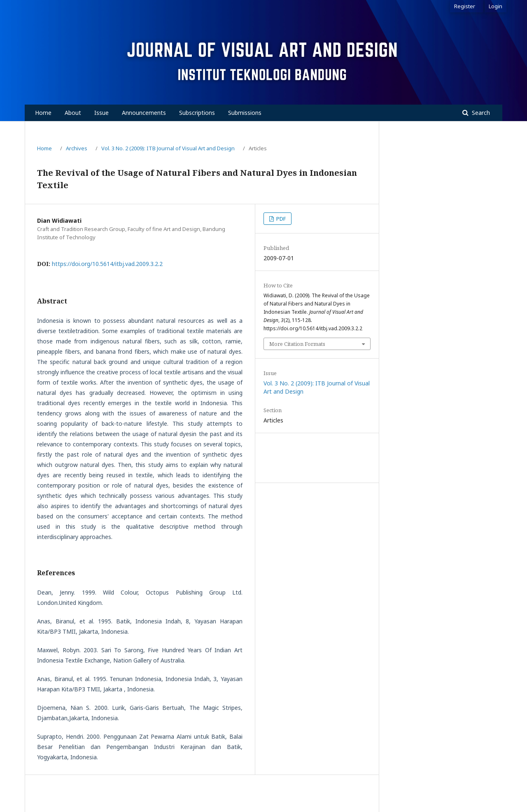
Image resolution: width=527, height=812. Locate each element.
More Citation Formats (297, 344)
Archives (77, 148)
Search (480, 113)
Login (496, 6)
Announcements (144, 113)
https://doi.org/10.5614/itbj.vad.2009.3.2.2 (107, 264)
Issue (101, 113)
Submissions (245, 113)
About (73, 113)
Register (465, 6)
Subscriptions (197, 113)
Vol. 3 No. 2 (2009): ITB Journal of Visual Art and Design (168, 148)
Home (43, 113)
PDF (280, 219)
